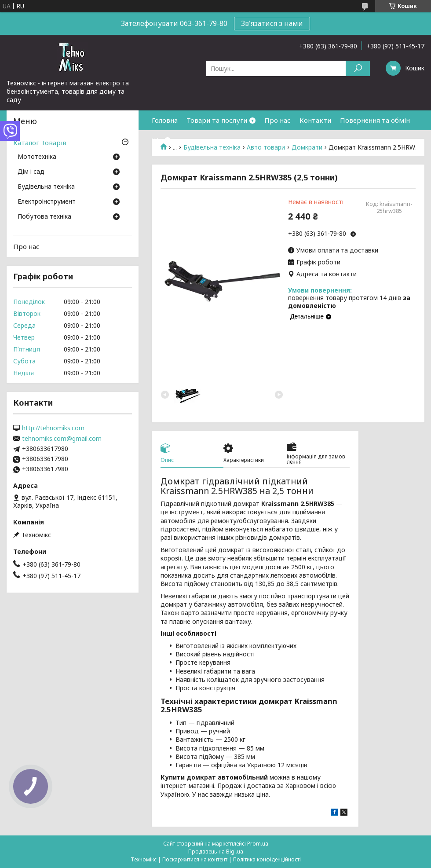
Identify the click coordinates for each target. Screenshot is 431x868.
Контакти (315, 120)
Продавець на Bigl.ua (216, 852)
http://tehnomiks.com (53, 428)
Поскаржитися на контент (195, 859)
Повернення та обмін (375, 120)
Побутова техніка (44, 217)
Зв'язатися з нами (272, 23)
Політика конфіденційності (267, 859)
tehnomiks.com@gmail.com (62, 439)
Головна (165, 120)
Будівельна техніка (46, 187)
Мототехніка (37, 157)
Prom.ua (258, 844)
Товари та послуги (217, 120)
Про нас (278, 120)
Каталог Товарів (40, 143)
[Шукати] (358, 68)
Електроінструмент (47, 202)
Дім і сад (31, 172)
